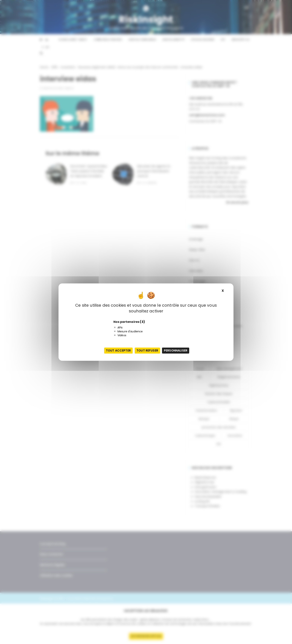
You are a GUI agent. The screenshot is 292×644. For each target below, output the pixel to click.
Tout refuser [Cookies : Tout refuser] (147, 350)
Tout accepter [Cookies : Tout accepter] (118, 350)
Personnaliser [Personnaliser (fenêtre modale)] (176, 350)
